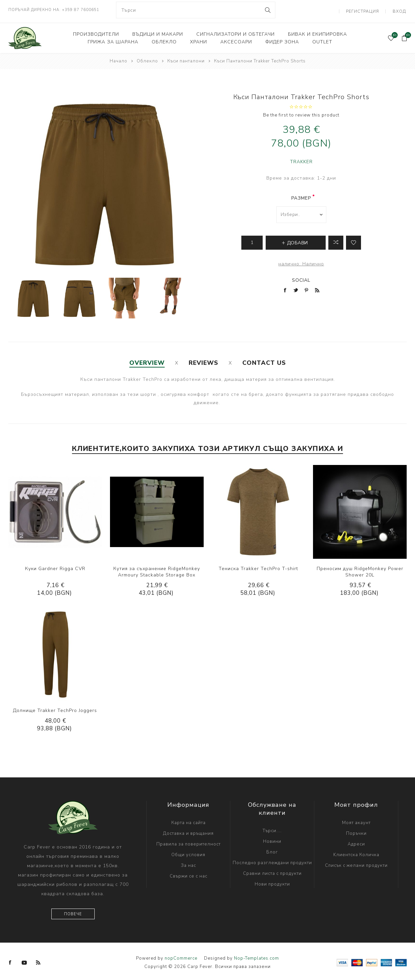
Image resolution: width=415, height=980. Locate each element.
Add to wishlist (353, 240)
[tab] (147, 360)
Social (301, 278)
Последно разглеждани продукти (272, 860)
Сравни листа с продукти (272, 871)
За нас (188, 863)
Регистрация (366, 10)
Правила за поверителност (188, 841)
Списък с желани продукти (356, 863)
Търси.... (272, 828)
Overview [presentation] (147, 360)
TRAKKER (301, 159)
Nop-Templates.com (256, 956)
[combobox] (196, 10)
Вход (400, 10)
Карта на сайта (188, 820)
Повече (73, 911)
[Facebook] (10, 960)
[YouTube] (24, 960)
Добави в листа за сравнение (336, 240)
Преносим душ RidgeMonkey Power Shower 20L (360, 569)
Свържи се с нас (188, 874)
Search (267, 10)
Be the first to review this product (301, 112)
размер (301, 195)
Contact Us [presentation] (264, 360)
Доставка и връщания (188, 831)
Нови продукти (272, 882)
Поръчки (356, 831)
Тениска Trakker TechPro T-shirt (258, 566)
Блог (272, 849)
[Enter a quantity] (252, 240)
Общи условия (188, 852)
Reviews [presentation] (203, 360)
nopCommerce (181, 956)
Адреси (356, 841)
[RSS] (38, 960)
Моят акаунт (356, 820)
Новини (272, 839)
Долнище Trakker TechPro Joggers (55, 708)
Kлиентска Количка (356, 852)
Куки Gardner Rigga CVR (55, 566)
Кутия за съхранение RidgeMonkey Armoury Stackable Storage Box (157, 569)
